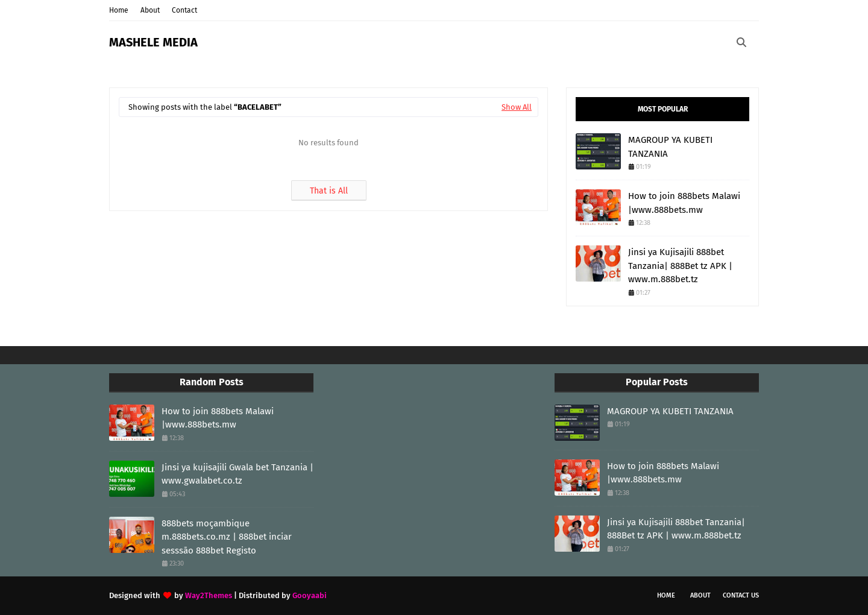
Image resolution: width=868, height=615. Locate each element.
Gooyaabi (310, 595)
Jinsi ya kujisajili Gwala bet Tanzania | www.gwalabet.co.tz (237, 474)
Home (119, 10)
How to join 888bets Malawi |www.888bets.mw (684, 203)
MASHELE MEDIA (153, 42)
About (150, 10)
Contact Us (741, 595)
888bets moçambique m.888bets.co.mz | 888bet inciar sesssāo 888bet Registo (227, 537)
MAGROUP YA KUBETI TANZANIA (670, 147)
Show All (517, 107)
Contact (184, 10)
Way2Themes (209, 595)
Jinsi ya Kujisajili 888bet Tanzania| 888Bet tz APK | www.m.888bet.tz (680, 266)
